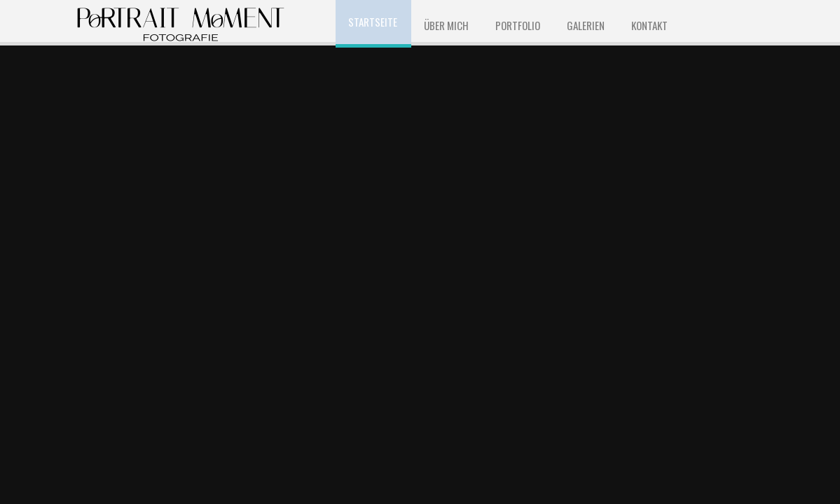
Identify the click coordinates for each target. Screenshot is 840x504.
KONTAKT (649, 25)
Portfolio (518, 25)
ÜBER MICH (446, 25)
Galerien (586, 25)
